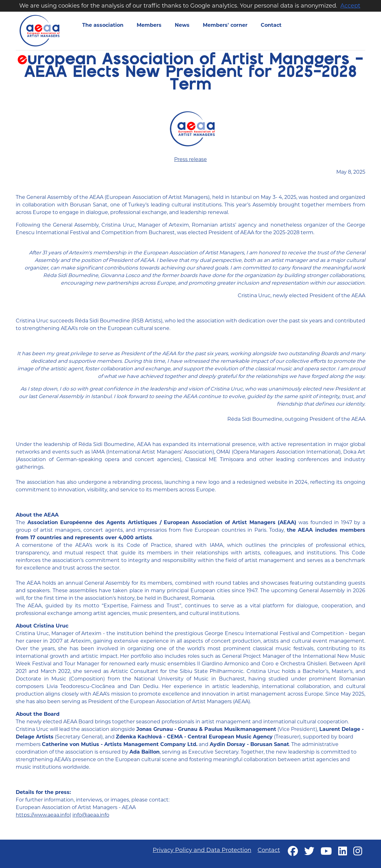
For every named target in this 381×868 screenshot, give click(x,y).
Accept (350, 6)
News (182, 25)
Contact (271, 25)
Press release (190, 159)
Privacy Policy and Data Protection (202, 850)
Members (149, 25)
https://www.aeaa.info (43, 815)
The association (103, 25)
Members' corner (225, 25)
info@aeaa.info (91, 815)
